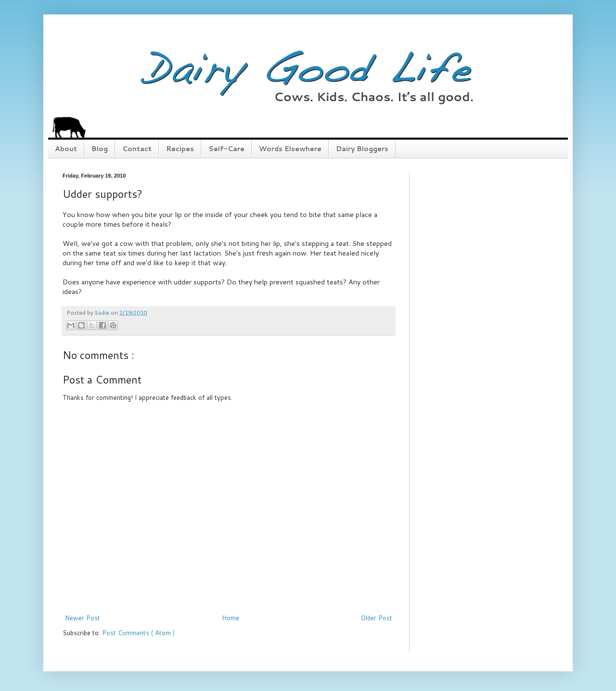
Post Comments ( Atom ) (138, 633)
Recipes (180, 149)
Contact (137, 149)
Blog (100, 149)
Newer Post (83, 618)
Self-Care (226, 149)
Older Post (377, 618)
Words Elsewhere (290, 149)
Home (231, 618)
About (66, 149)
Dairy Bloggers (362, 149)
